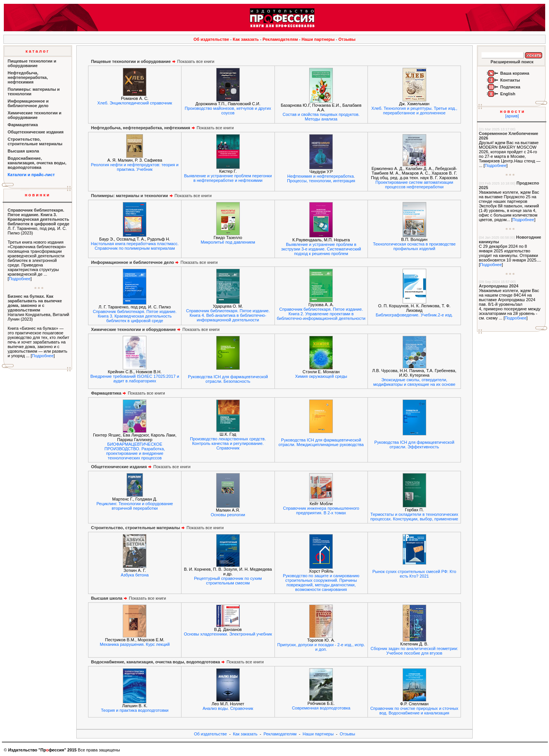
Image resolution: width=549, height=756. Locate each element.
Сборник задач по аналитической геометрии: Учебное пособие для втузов (414, 651)
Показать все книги (153, 61)
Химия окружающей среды (321, 376)
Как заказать (246, 39)
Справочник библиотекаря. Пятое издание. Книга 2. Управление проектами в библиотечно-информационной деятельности (321, 314)
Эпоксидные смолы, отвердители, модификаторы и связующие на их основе (414, 382)
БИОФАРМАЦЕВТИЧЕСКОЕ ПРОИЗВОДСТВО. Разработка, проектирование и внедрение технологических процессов (135, 451)
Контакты (510, 80)
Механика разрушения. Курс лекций (135, 644)
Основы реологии (228, 515)
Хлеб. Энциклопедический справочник (135, 103)
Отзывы (347, 39)
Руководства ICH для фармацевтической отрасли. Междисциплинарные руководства (321, 442)
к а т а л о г (37, 51)
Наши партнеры (318, 39)
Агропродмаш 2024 (499, 286)
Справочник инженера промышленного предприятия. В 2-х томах (321, 510)
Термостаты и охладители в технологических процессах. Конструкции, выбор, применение (414, 517)
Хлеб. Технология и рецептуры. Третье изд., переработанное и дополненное (414, 111)
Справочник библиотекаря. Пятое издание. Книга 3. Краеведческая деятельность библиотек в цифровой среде (39, 217)
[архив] (512, 116)
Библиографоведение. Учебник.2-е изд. (414, 315)
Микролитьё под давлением (228, 242)
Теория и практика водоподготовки (135, 710)
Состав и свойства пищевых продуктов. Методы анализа (321, 117)
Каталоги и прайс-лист (31, 175)
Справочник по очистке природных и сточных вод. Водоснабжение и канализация (414, 711)
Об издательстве (211, 39)
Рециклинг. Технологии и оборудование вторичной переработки (135, 506)
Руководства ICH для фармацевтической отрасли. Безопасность (228, 379)
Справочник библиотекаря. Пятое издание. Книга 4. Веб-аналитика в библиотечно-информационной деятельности (228, 315)
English (508, 94)
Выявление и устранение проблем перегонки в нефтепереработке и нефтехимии (228, 178)
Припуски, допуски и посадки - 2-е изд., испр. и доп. (321, 647)
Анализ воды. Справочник (228, 708)
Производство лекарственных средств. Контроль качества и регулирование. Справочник (228, 443)
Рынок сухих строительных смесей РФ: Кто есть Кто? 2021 (414, 574)
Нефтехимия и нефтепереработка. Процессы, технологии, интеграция (321, 178)
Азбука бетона (135, 575)
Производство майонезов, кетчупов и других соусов (228, 111)
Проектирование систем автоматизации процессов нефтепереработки (414, 185)
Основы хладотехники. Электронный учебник (228, 634)
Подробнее (20, 279)
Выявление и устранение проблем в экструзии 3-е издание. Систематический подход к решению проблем (321, 249)
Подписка (510, 87)
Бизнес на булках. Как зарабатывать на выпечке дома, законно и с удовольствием (35, 303)
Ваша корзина (515, 73)
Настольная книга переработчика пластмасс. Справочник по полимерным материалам (135, 246)
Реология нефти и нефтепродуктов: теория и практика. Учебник (135, 167)
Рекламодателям (280, 39)
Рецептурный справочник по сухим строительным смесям (228, 581)
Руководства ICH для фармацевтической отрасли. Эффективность (414, 445)
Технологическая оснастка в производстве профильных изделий (414, 246)
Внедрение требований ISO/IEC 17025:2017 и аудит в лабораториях (135, 379)
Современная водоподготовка (321, 708)
